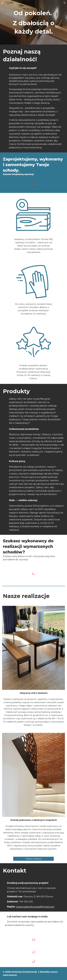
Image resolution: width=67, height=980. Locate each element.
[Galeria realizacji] (34, 859)
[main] (33, 22)
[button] (2, 3)
